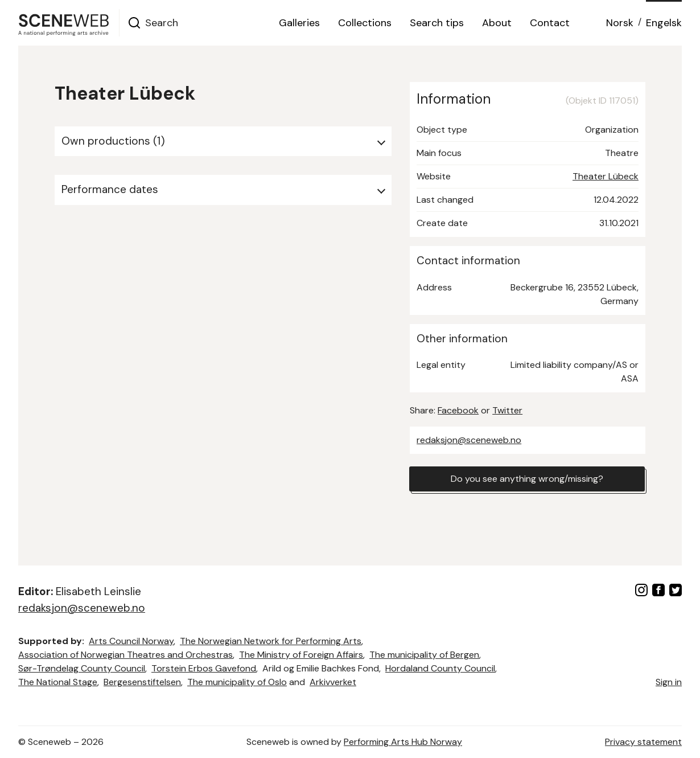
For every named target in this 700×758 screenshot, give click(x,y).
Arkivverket (333, 682)
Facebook (458, 410)
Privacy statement (643, 742)
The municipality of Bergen (424, 655)
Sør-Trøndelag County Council (82, 668)
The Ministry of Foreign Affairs (301, 655)
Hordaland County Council (440, 668)
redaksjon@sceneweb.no (469, 440)
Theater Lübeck (606, 176)
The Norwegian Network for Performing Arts (271, 641)
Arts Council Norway (131, 641)
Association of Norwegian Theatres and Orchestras (125, 655)
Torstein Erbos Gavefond (204, 668)
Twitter (507, 410)
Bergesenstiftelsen (142, 682)
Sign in (669, 682)
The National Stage (58, 682)
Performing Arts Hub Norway (403, 742)
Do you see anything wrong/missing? (527, 479)
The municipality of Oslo (237, 682)
